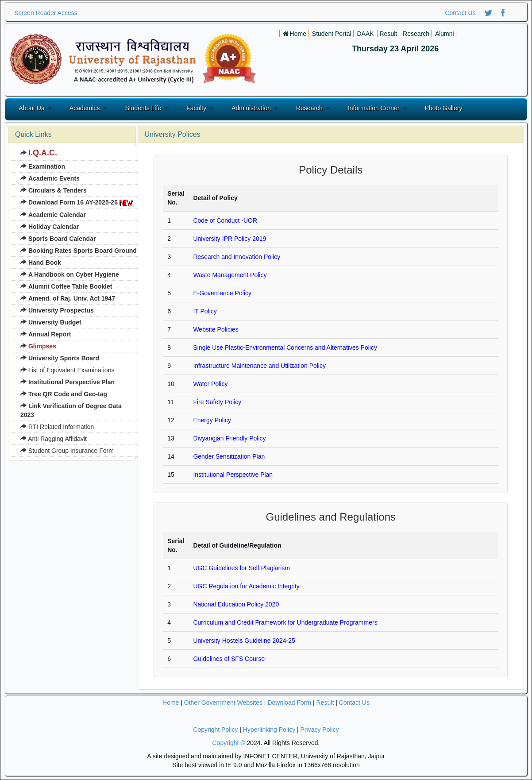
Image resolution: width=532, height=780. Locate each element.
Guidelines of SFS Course (229, 659)
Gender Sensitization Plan (229, 456)
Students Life (143, 108)
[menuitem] (79, 153)
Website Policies (216, 329)
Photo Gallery (444, 108)
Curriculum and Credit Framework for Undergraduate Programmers (285, 622)
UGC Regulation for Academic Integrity (246, 586)
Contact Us (460, 13)
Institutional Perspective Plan (233, 475)
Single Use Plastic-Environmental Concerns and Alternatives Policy (285, 348)
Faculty (196, 108)
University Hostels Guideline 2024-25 (244, 641)
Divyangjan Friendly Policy (229, 438)
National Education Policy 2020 (236, 604)
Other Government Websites (223, 703)
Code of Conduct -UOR (225, 220)
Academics (85, 108)
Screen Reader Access (46, 13)
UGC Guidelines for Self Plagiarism (241, 568)
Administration (251, 108)
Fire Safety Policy (217, 402)
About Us (31, 108)
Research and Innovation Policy (237, 257)
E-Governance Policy (222, 293)
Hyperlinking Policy (269, 730)
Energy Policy (212, 420)
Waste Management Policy (230, 275)
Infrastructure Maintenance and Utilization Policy (259, 366)
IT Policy (205, 311)
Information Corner (374, 108)
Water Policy (210, 384)
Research (309, 108)
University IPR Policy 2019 (229, 239)
